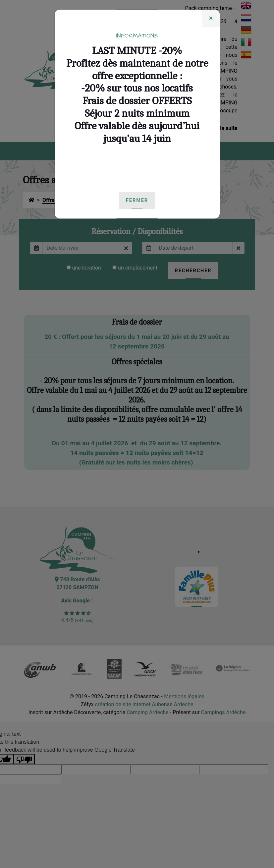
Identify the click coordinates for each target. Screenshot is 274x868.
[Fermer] (211, 18)
